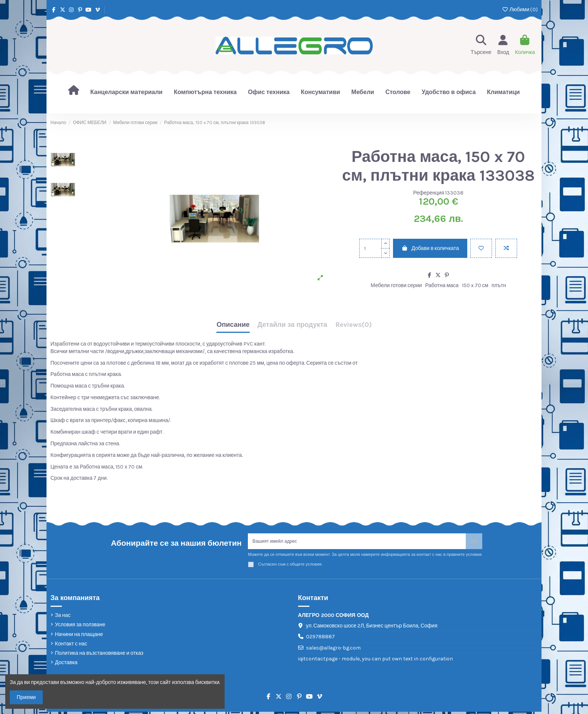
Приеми (26, 697)
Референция (429, 193)
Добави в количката (430, 248)
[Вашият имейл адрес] (357, 543)
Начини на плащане (79, 637)
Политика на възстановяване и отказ (99, 656)
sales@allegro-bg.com (333, 650)
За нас (63, 618)
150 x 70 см (475, 285)
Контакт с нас (71, 646)
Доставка (66, 665)
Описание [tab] (233, 325)
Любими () (520, 10)
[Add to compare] (506, 248)
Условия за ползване (80, 627)
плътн (499, 285)
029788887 (320, 639)
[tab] (353, 327)
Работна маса (442, 285)
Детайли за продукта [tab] (292, 325)
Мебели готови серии (396, 285)
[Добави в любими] (481, 248)
